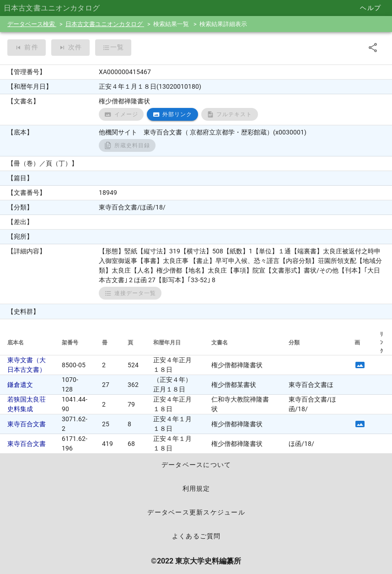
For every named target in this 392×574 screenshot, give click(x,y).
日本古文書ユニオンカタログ (105, 24)
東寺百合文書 (27, 424)
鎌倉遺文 (20, 385)
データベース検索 (32, 24)
